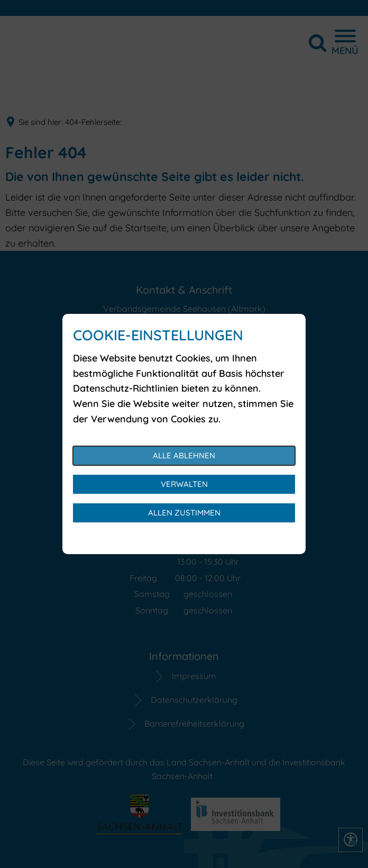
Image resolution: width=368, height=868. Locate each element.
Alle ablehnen (184, 455)
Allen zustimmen (184, 513)
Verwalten (184, 484)
